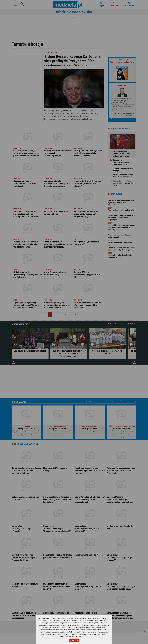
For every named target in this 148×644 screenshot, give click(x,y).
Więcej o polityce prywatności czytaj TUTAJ (74, 636)
